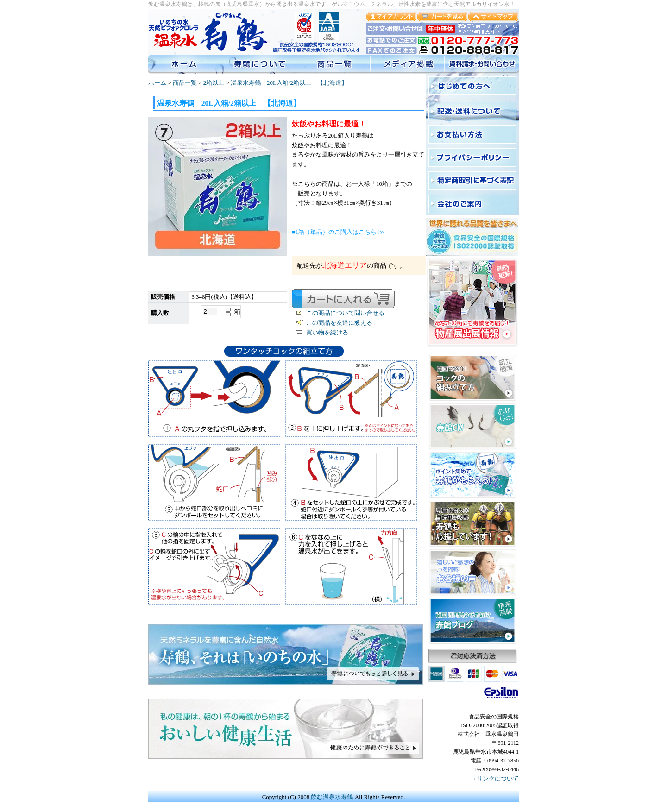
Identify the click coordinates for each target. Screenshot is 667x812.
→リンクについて (495, 778)
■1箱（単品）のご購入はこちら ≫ (338, 232)
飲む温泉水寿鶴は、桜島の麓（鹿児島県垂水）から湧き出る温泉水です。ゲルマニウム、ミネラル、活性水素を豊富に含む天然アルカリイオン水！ (332, 4)
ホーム (157, 83)
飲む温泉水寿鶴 (332, 797)
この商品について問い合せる (345, 313)
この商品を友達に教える (339, 323)
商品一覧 (185, 83)
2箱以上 (214, 83)
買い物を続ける (327, 332)
